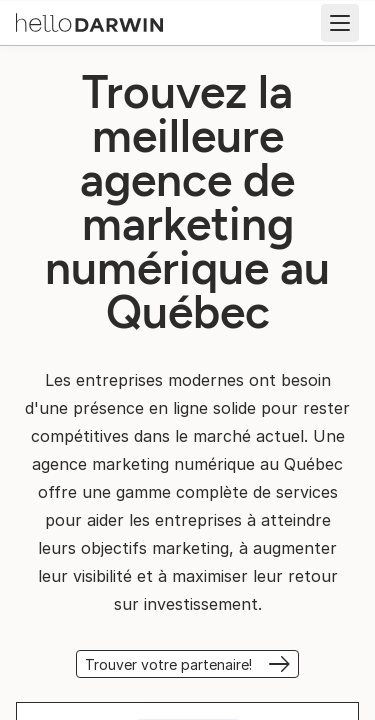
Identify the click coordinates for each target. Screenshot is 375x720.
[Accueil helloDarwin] (89, 21)
